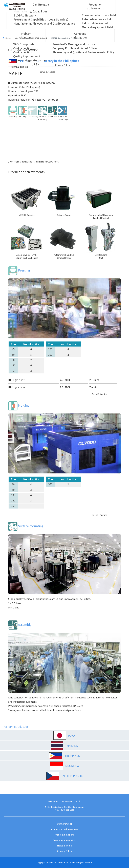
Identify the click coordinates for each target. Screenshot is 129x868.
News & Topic (64, 846)
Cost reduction (23, 48)
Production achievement (65, 829)
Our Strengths (41, 4)
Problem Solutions (26, 35)
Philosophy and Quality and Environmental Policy (83, 52)
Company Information (80, 35)
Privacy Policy (63, 65)
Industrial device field (96, 23)
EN (38, 64)
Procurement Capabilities (42, 19)
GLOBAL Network (25, 15)
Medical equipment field (97, 27)
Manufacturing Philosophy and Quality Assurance (44, 23)
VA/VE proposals (24, 44)
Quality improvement (27, 56)
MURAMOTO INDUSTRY (59, 863)
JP (34, 64)
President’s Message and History (74, 44)
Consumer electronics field (99, 15)
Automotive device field (97, 19)
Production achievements (95, 6)
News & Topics (19, 67)
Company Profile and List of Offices (75, 48)
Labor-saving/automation (29, 60)
